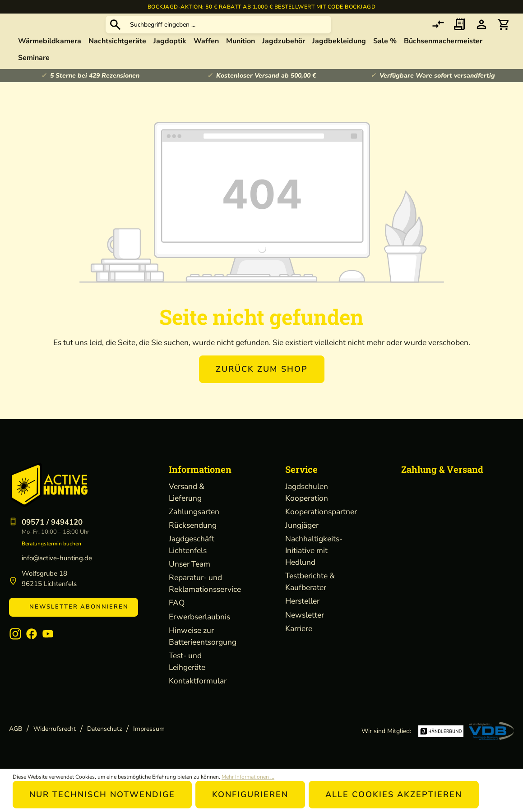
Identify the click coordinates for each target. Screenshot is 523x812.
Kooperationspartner (321, 512)
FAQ (177, 603)
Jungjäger (302, 525)
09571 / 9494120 (52, 522)
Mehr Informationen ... (248, 777)
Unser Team (190, 564)
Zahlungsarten (194, 512)
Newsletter (305, 615)
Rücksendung (193, 525)
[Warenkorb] (503, 34)
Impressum (149, 729)
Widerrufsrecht (55, 729)
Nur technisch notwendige (102, 794)
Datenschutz (104, 729)
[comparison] (438, 34)
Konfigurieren (250, 794)
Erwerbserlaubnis (199, 617)
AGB (16, 729)
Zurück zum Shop (262, 387)
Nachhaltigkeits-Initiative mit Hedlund (314, 550)
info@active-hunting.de (57, 558)
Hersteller (302, 601)
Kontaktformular (198, 681)
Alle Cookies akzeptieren (394, 794)
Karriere (299, 628)
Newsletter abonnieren (74, 607)
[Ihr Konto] (481, 34)
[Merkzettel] (460, 34)
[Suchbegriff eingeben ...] (296, 34)
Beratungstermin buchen (51, 544)
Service (301, 469)
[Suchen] (183, 33)
